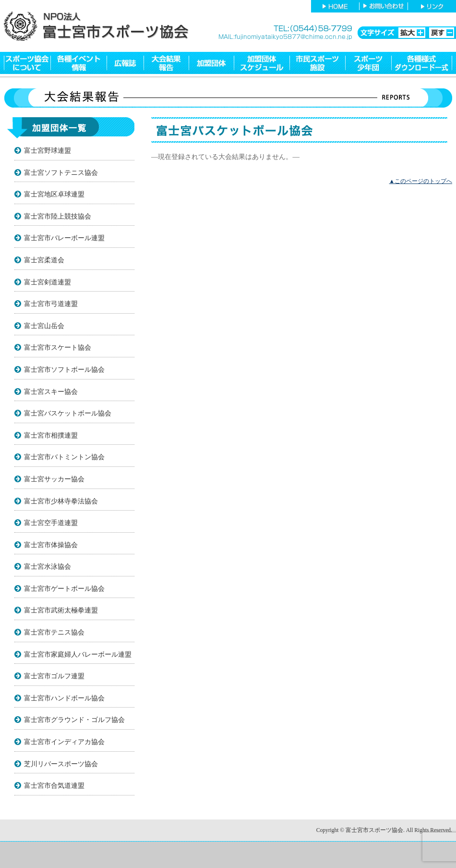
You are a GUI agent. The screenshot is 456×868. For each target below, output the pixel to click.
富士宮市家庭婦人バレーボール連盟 (78, 654)
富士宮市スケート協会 (58, 347)
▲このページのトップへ (421, 181)
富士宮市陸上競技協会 (58, 216)
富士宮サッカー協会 (54, 479)
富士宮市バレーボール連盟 (64, 238)
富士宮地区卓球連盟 (54, 194)
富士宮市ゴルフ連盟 (54, 676)
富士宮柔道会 (44, 260)
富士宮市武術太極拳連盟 (61, 610)
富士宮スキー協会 (51, 391)
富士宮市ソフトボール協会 (64, 369)
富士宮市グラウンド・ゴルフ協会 (74, 720)
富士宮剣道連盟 (48, 282)
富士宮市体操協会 (51, 545)
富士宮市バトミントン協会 (64, 457)
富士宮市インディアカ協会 (64, 742)
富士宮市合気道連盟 (54, 785)
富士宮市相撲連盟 (51, 435)
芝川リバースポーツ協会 (61, 764)
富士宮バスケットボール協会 (68, 413)
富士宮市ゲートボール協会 (64, 588)
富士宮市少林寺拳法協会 (61, 501)
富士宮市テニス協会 (54, 632)
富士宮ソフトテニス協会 (61, 172)
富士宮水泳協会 (48, 566)
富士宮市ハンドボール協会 (64, 698)
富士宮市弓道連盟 (51, 304)
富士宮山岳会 (44, 326)
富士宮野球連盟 (48, 150)
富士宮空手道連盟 (51, 523)
